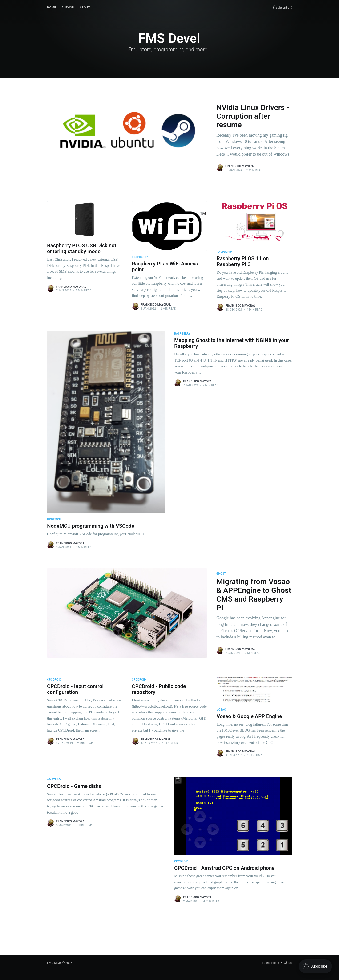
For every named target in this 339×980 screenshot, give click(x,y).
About (85, 7)
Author (68, 7)
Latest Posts (271, 963)
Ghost (288, 963)
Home (52, 7)
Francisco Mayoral (240, 166)
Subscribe (283, 8)
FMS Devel (54, 963)
